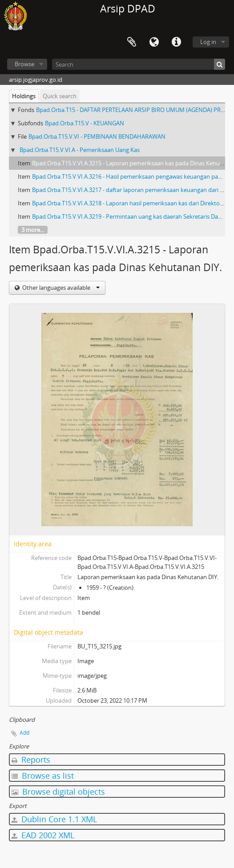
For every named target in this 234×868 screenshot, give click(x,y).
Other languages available (60, 288)
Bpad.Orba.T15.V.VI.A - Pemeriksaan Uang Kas (80, 150)
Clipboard (132, 42)
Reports (31, 760)
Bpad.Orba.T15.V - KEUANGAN (85, 123)
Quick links (176, 42)
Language (154, 42)
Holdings (24, 96)
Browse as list (43, 776)
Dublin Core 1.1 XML (54, 819)
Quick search (60, 96)
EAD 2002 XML (43, 835)
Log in (208, 42)
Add (24, 733)
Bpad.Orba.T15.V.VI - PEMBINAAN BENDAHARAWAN (97, 136)
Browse (24, 64)
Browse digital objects (58, 792)
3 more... (33, 230)
